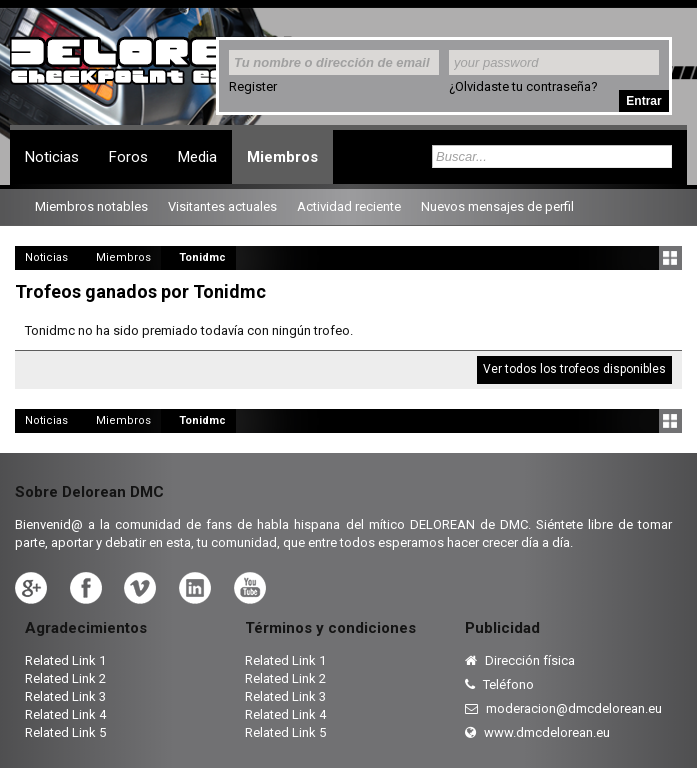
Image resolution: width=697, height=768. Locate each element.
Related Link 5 (65, 732)
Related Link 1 (65, 660)
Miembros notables (91, 206)
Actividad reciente (349, 206)
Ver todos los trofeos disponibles (574, 369)
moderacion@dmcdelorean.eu (563, 708)
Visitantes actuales (222, 206)
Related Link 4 (65, 714)
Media (197, 157)
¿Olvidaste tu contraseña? (523, 86)
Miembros (282, 157)
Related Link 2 (65, 678)
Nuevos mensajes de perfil (497, 206)
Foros (128, 157)
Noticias (52, 157)
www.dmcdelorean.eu (537, 732)
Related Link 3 (65, 696)
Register (253, 86)
